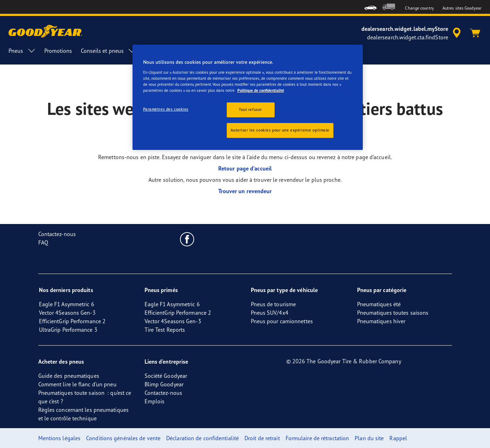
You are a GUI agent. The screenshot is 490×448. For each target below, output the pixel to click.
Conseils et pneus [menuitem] (109, 51)
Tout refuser (250, 110)
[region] (248, 97)
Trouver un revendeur (245, 191)
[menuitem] (370, 7)
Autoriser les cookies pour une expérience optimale (280, 130)
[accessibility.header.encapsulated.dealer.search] (412, 33)
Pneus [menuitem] (22, 51)
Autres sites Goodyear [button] (462, 8)
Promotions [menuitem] (58, 51)
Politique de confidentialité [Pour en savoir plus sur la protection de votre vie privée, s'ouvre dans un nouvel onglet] (261, 90)
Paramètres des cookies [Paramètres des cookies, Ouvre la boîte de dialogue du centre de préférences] (166, 109)
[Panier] (475, 33)
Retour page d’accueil (245, 168)
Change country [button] (419, 8)
